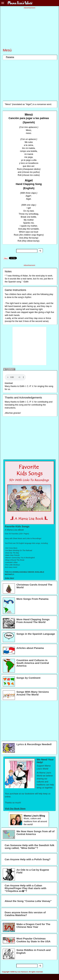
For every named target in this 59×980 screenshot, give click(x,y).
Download (9, 383)
